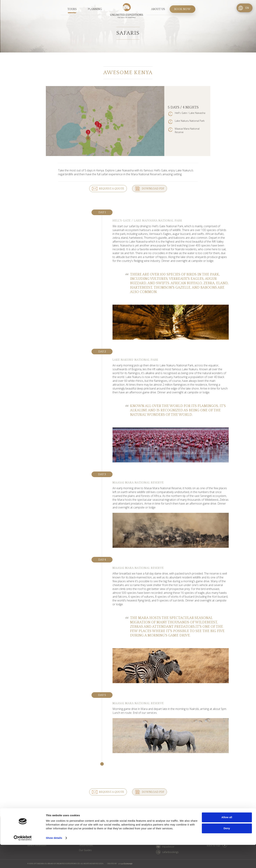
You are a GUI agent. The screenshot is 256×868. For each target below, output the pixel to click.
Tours (72, 9)
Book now (183, 9)
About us (158, 9)
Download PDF (153, 189)
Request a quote (111, 189)
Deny (227, 851)
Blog (108, 825)
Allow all (227, 840)
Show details (54, 861)
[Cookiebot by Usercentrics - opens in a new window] (23, 861)
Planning (95, 9)
